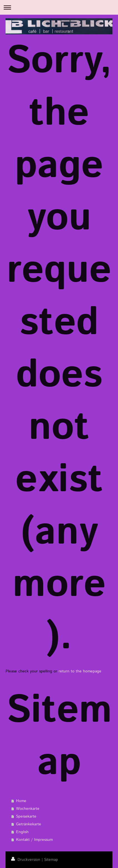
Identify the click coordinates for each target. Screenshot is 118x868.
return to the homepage (80, 671)
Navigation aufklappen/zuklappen (59, 7)
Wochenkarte (28, 809)
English (22, 832)
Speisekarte (26, 816)
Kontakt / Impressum (34, 840)
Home (21, 801)
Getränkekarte (29, 824)
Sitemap (51, 860)
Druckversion (26, 860)
